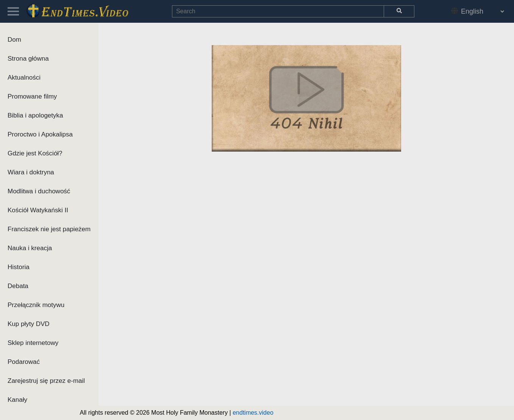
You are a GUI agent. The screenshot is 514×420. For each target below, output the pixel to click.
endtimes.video (253, 413)
